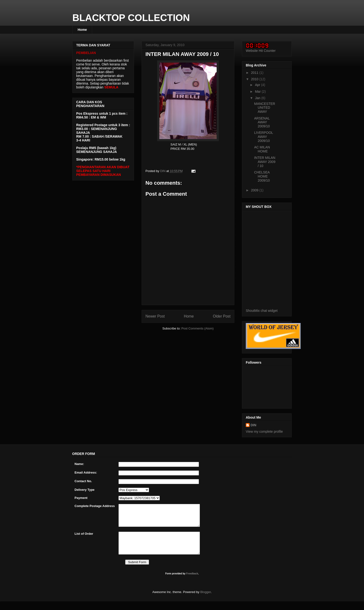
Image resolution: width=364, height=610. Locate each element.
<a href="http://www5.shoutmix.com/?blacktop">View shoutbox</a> (271, 260)
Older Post (222, 316)
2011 (255, 73)
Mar (258, 92)
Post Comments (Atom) (197, 328)
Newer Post (155, 316)
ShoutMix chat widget (262, 311)
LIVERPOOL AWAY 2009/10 (264, 137)
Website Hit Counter (261, 51)
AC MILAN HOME (262, 149)
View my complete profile (264, 432)
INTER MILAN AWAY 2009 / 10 (265, 162)
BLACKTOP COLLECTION (131, 18)
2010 (255, 79)
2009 (255, 190)
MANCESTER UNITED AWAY (265, 108)
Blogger (205, 601)
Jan (258, 98)
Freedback (192, 582)
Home (82, 30)
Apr (258, 85)
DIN (253, 425)
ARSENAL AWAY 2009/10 (262, 122)
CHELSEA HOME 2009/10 (262, 176)
